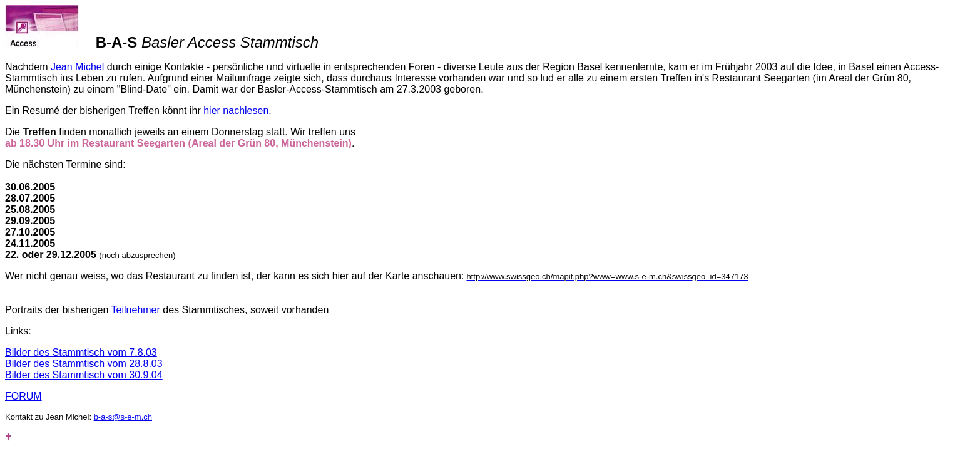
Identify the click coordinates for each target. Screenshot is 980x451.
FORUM (23, 396)
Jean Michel (77, 67)
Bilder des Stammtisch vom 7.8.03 (81, 352)
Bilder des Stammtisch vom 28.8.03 (84, 364)
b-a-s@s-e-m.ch (123, 417)
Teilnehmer (136, 310)
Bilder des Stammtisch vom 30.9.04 (84, 375)
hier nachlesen (236, 111)
